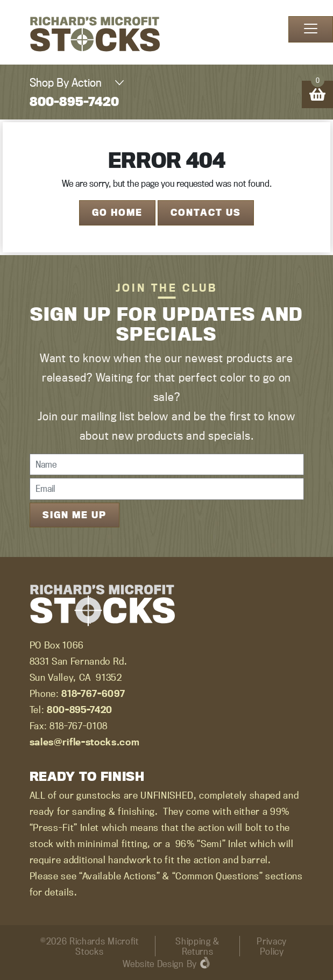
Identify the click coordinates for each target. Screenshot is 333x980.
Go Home (117, 212)
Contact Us (206, 212)
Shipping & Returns (197, 946)
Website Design (153, 964)
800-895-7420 (74, 101)
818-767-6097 (93, 693)
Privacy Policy (272, 946)
